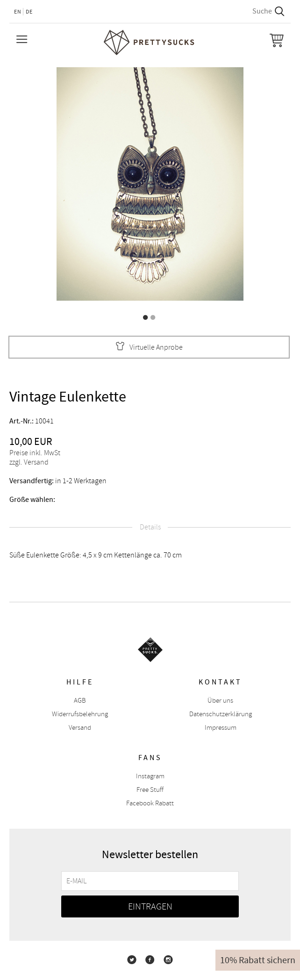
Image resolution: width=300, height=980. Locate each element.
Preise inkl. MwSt (35, 453)
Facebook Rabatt (150, 803)
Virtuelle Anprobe (149, 347)
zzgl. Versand (29, 462)
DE (29, 12)
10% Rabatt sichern (258, 960)
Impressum (221, 728)
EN (18, 12)
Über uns (220, 701)
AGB (80, 701)
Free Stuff (150, 790)
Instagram (150, 776)
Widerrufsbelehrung (80, 714)
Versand (80, 728)
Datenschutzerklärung (221, 714)
